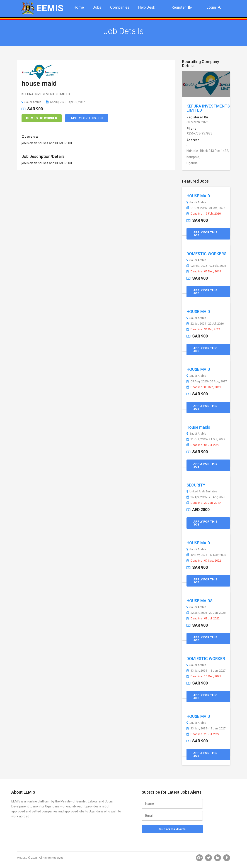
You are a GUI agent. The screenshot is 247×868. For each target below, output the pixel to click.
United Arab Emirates (202, 491)
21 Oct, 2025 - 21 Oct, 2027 (206, 439)
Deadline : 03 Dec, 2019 (204, 387)
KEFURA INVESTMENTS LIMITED (208, 108)
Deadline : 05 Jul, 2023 (203, 445)
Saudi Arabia (31, 102)
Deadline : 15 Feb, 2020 (204, 214)
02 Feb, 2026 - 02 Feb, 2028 (206, 266)
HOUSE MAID (198, 196)
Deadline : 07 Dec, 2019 (204, 271)
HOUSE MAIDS (200, 601)
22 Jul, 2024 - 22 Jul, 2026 (205, 324)
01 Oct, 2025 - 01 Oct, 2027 (206, 208)
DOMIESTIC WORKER (206, 659)
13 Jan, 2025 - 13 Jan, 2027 (206, 671)
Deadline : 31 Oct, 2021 (203, 329)
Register (183, 7)
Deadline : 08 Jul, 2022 (203, 619)
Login (215, 7)
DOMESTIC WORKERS (206, 254)
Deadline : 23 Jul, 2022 (203, 734)
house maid (39, 83)
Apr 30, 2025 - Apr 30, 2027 (65, 102)
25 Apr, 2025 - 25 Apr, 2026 (206, 497)
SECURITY (196, 485)
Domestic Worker (42, 118)
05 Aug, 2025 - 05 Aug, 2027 (207, 381)
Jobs (97, 7)
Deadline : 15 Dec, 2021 (204, 676)
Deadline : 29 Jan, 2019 (203, 503)
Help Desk (147, 7)
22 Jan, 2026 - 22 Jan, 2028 (206, 613)
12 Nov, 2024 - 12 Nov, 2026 (206, 555)
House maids (198, 427)
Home (79, 7)
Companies (120, 7)
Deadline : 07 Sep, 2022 (204, 561)
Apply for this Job (87, 118)
